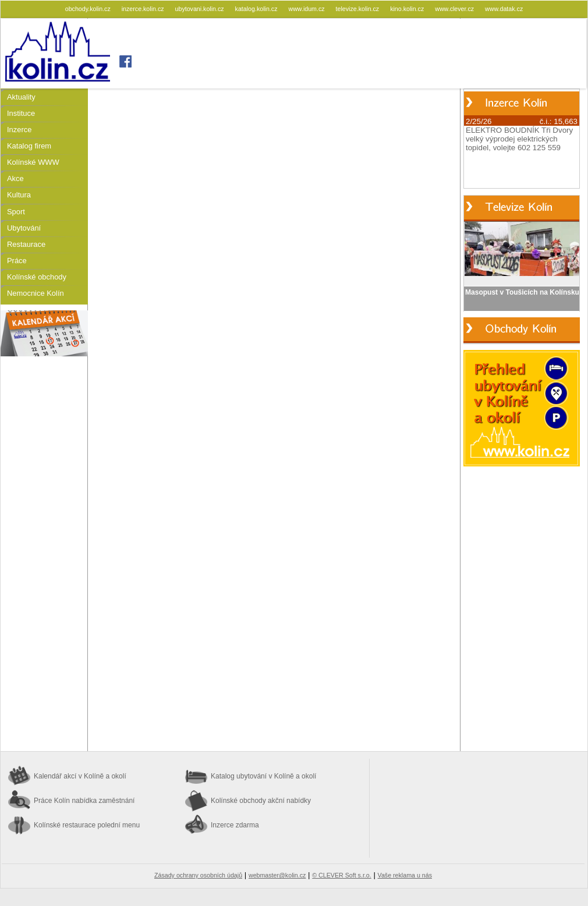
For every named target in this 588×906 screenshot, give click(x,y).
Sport (16, 212)
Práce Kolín (84, 801)
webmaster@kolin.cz (277, 875)
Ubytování (24, 228)
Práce (17, 261)
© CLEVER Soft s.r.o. (341, 875)
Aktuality (21, 97)
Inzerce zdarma (235, 825)
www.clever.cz (455, 9)
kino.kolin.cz (408, 9)
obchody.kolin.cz (89, 9)
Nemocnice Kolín (36, 293)
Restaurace (26, 244)
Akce (15, 178)
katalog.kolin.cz (257, 9)
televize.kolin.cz (359, 9)
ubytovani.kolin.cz (201, 9)
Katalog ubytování (263, 776)
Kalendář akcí (80, 776)
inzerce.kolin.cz (144, 9)
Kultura (19, 195)
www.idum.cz (307, 9)
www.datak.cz (504, 9)
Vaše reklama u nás (405, 875)
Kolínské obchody (37, 277)
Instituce (21, 113)
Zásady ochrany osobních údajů (198, 875)
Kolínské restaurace (87, 825)
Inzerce (19, 130)
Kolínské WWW (33, 162)
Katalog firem (29, 146)
